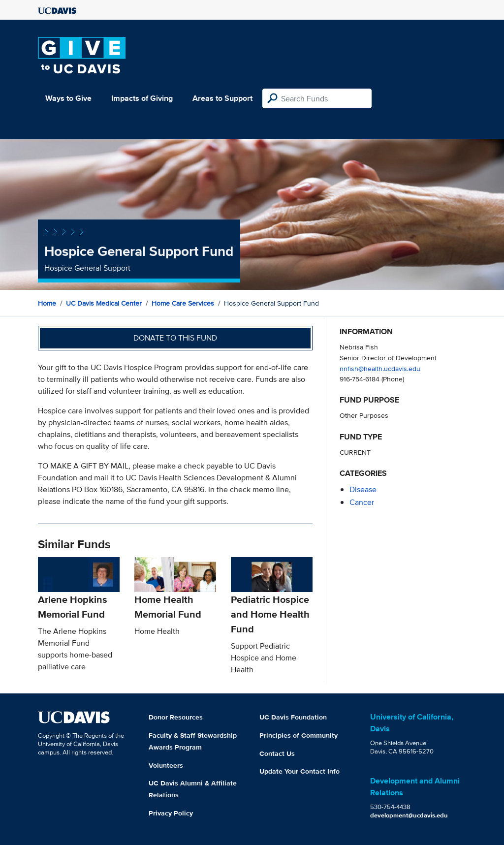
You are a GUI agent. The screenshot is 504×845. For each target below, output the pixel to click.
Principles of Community (299, 735)
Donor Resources (176, 717)
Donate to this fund (175, 338)
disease (363, 489)
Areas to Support (222, 98)
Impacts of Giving (142, 98)
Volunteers (166, 765)
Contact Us (277, 753)
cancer (362, 502)
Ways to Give (68, 98)
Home (47, 303)
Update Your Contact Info (299, 771)
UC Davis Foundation (293, 717)
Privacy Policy (171, 813)
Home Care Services (183, 303)
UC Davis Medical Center (104, 303)
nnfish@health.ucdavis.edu (380, 368)
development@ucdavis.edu (409, 815)
